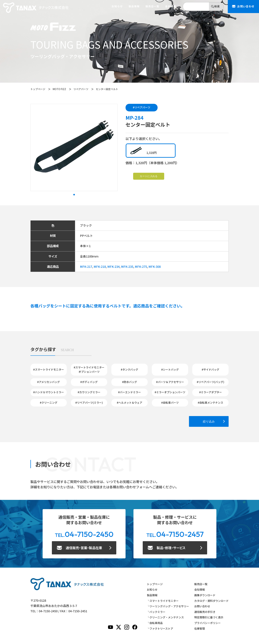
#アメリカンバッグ (48, 382)
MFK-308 (155, 266)
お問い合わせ (202, 606)
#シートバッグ (170, 369)
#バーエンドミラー (129, 392)
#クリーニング (49, 402)
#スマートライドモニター (49, 369)
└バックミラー (156, 612)
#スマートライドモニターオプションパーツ (89, 369)
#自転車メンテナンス (210, 402)
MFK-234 (113, 266)
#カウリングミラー (89, 392)
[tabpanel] (74, 147)
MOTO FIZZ (59, 89)
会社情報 (171, 6)
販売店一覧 (152, 6)
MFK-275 (141, 266)
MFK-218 (100, 266)
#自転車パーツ (170, 402)
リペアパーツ (81, 89)
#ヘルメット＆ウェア (129, 402)
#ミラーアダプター (211, 392)
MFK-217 (86, 266)
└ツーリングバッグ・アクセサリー (168, 606)
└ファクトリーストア (160, 628)
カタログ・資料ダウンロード (211, 601)
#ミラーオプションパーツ (170, 392)
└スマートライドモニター (163, 601)
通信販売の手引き (205, 612)
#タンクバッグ (129, 369)
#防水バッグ (129, 382)
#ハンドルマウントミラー (49, 392)
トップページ (38, 89)
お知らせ (117, 6)
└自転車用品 (155, 623)
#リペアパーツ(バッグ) (210, 382)
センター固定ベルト (107, 89)
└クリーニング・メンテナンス (165, 617)
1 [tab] (74, 195)
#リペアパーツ (142, 107)
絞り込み (209, 421)
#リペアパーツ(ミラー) (89, 402)
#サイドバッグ (210, 369)
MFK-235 (127, 266)
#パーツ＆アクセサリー (170, 382)
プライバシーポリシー (207, 623)
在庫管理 (200, 628)
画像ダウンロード (205, 595)
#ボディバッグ (89, 382)
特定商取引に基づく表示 (209, 617)
